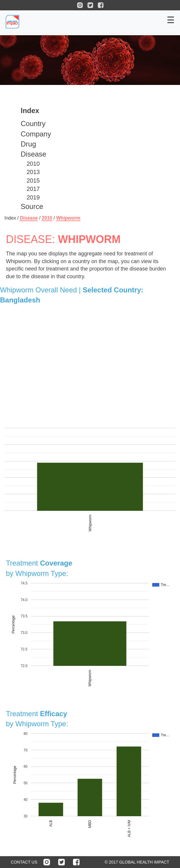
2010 (33, 164)
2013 (33, 172)
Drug (28, 144)
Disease (34, 154)
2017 (33, 189)
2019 (33, 197)
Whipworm (68, 218)
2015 (33, 181)
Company (36, 134)
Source (32, 206)
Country (33, 124)
